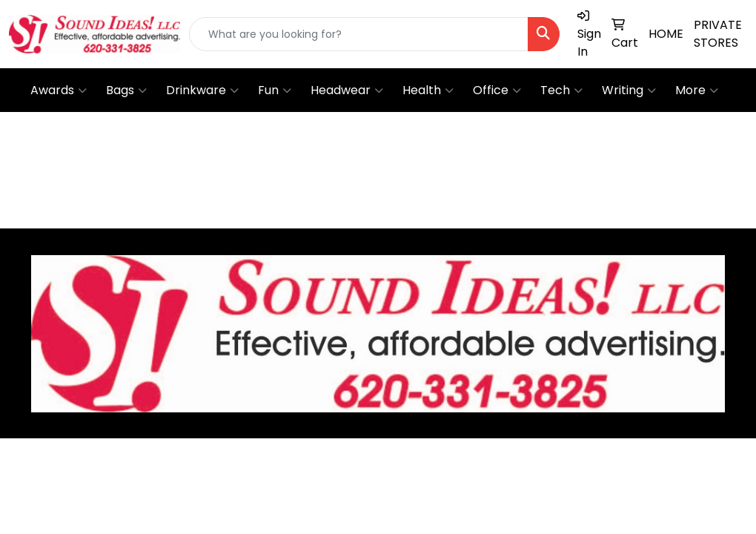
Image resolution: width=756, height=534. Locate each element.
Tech (561, 90)
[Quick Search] (359, 34)
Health (428, 90)
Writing (629, 90)
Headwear (347, 90)
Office (497, 90)
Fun (275, 90)
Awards (59, 90)
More (697, 90)
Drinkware (202, 90)
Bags (126, 90)
